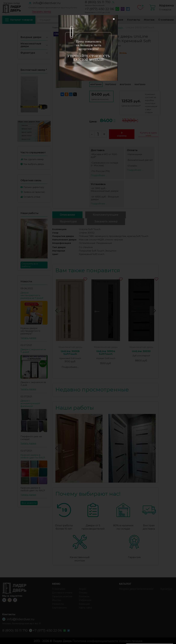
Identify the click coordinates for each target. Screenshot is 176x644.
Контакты (134, 20)
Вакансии (84, 603)
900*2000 (140, 84)
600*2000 (96, 84)
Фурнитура (28, 53)
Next (154, 310)
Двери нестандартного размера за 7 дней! (32, 295)
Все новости (29, 503)
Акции (72, 20)
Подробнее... (70, 367)
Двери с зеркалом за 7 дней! (33, 351)
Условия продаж (131, 640)
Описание (67, 215)
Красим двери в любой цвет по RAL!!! (33, 456)
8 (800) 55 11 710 (98, 2)
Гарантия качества (62, 596)
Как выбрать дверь (34, 164)
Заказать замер (42, 12)
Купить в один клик (148, 134)
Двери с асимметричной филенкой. (30, 403)
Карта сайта (86, 607)
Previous (57, 310)
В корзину (122, 134)
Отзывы (83, 592)
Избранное (116, 20)
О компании (166, 20)
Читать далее (28, 338)
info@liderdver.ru (47, 3)
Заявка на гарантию (34, 192)
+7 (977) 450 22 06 (99, 9)
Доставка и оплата (92, 20)
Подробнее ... (99, 175)
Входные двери (31, 37)
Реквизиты (58, 603)
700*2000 (111, 84)
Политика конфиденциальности (95, 640)
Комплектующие (106, 215)
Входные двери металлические (136, 588)
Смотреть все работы (30, 265)
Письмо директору (34, 187)
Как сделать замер (34, 159)
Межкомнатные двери (31, 45)
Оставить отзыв (32, 197)
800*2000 (125, 84)
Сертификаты (59, 607)
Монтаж (149, 20)
